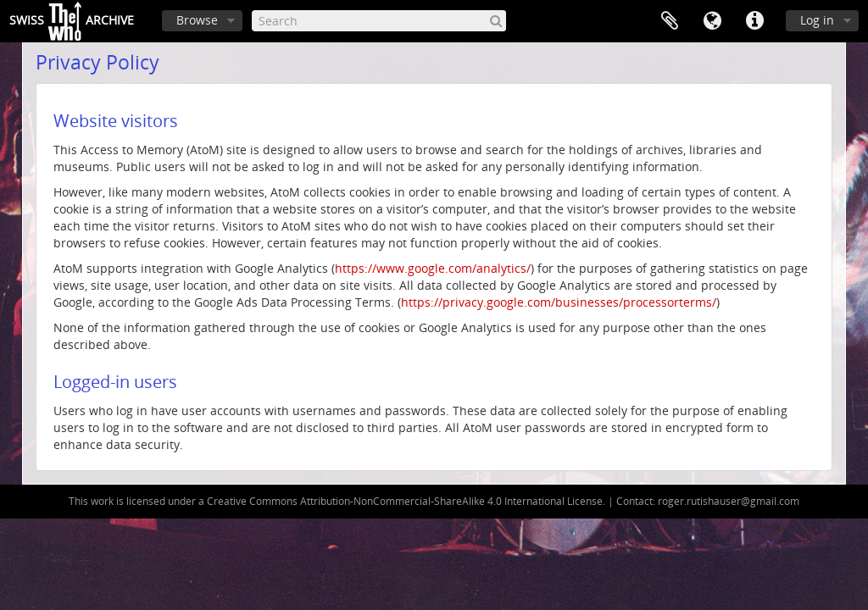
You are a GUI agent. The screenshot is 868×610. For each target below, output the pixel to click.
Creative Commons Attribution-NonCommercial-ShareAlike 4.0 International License (405, 501)
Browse (197, 20)
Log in (817, 20)
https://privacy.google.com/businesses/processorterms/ (559, 302)
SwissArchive (72, 21)
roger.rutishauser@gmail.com (729, 501)
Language (712, 21)
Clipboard (670, 21)
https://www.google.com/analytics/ (433, 268)
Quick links (754, 21)
